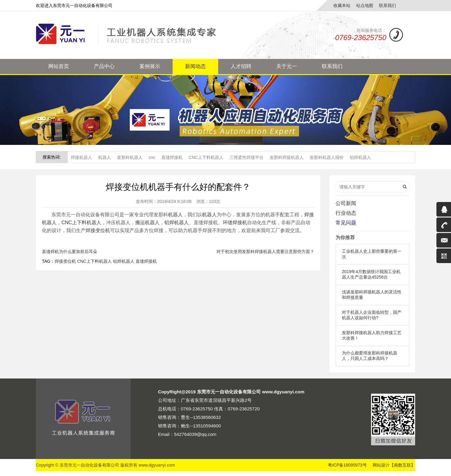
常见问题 (346, 223)
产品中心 (104, 66)
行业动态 (346, 213)
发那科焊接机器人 (287, 157)
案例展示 (150, 66)
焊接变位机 (98, 230)
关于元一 (287, 66)
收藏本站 (342, 5)
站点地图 (365, 5)
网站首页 (59, 66)
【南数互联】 (402, 465)
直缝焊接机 (172, 157)
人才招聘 (241, 66)
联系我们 (387, 5)
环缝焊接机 (235, 223)
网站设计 (381, 465)
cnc (152, 157)
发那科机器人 (130, 157)
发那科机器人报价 (327, 157)
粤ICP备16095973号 (347, 465)
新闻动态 (195, 66)
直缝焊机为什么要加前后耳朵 (70, 252)
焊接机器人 (81, 157)
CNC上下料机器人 (206, 157)
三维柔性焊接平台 (246, 157)
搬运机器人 (147, 223)
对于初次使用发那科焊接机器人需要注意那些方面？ (265, 252)
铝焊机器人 (360, 157)
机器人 (105, 157)
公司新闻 (346, 203)
